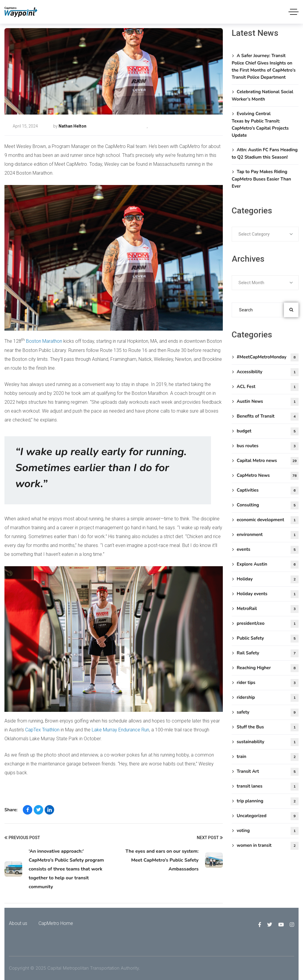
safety (268, 713)
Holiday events (268, 594)
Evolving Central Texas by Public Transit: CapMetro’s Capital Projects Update (260, 124)
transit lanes (268, 787)
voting (268, 831)
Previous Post (22, 838)
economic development (268, 520)
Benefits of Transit (268, 417)
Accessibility (268, 372)
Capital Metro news (268, 461)
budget (268, 431)
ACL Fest (268, 387)
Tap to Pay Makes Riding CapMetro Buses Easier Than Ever (261, 179)
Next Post (210, 838)
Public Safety (268, 639)
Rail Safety (268, 653)
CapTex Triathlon (42, 730)
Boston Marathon (44, 341)
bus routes (268, 446)
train (268, 757)
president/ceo (268, 624)
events (268, 550)
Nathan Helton (72, 126)
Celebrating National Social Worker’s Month (262, 95)
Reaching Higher (268, 668)
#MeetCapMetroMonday (124, 126)
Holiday (268, 579)
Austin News (268, 402)
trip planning (268, 801)
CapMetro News (163, 126)
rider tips (268, 683)
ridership (268, 698)
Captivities (268, 491)
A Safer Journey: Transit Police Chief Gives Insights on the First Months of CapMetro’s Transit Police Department (264, 66)
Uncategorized (268, 816)
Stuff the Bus (268, 727)
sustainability (268, 742)
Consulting (268, 505)
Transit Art (268, 772)
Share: (11, 810)
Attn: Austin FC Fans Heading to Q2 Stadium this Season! (265, 153)
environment (268, 535)
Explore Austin (268, 565)
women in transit (268, 846)
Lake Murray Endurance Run (120, 730)
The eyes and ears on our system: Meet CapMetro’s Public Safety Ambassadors (162, 860)
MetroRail (268, 609)
